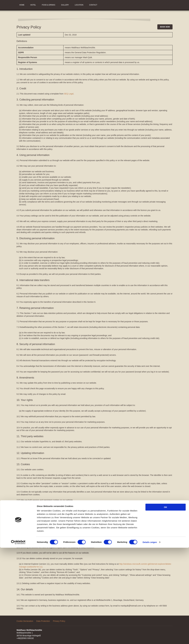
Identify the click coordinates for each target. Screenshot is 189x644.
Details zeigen (150, 638)
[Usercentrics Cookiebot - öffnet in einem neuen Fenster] (18, 639)
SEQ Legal (69, 94)
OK (166, 603)
